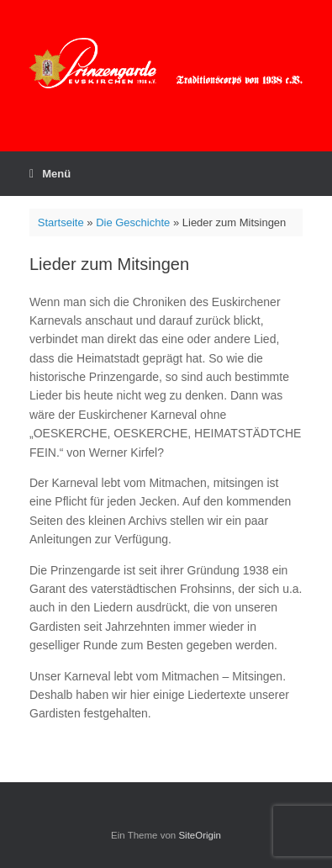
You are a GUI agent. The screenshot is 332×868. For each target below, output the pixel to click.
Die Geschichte (133, 222)
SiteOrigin (200, 835)
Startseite (61, 222)
